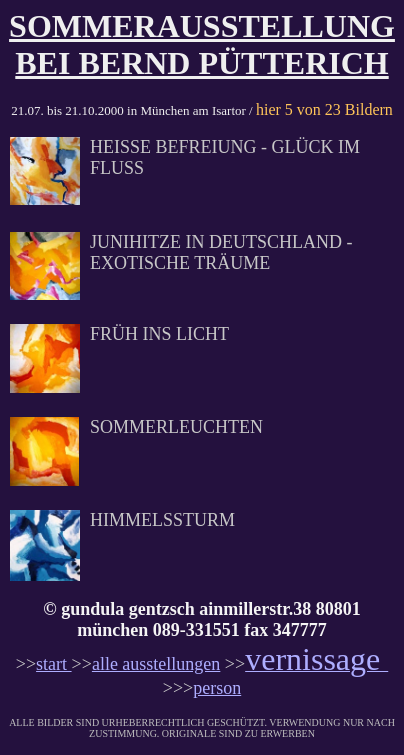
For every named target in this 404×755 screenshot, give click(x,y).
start (54, 664)
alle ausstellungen (156, 664)
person (217, 688)
